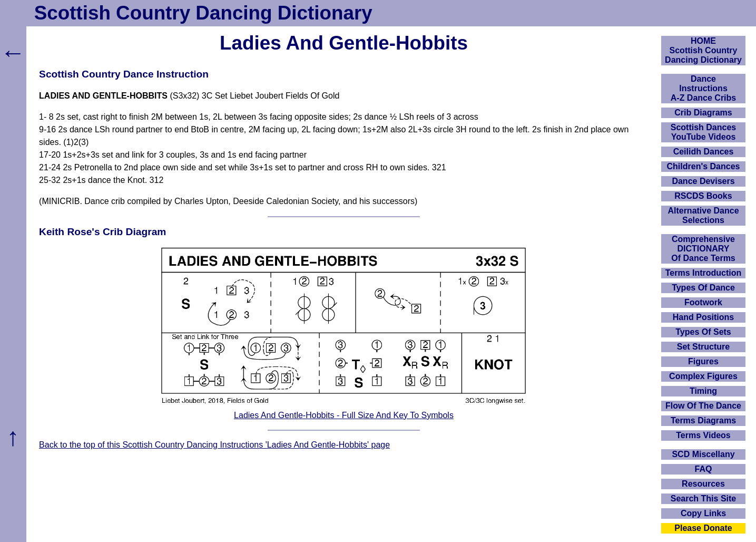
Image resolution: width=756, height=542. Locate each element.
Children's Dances (704, 166)
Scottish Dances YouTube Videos (703, 132)
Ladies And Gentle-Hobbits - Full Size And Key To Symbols (344, 415)
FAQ (704, 469)
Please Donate (703, 528)
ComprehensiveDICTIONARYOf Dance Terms (703, 249)
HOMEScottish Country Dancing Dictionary (703, 50)
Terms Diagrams (703, 420)
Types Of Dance (703, 288)
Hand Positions (703, 317)
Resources (703, 484)
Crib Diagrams (703, 113)
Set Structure (703, 347)
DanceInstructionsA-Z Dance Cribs (703, 88)
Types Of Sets (703, 332)
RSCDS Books (703, 196)
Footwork (703, 302)
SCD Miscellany (703, 454)
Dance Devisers (703, 181)
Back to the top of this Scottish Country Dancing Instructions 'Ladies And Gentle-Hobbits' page (214, 445)
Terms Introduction (704, 273)
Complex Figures (703, 376)
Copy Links (703, 513)
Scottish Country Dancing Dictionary (203, 13)
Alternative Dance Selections (703, 215)
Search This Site (704, 499)
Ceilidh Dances (704, 152)
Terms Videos (703, 435)
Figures (703, 361)
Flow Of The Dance (703, 406)
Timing (703, 391)
